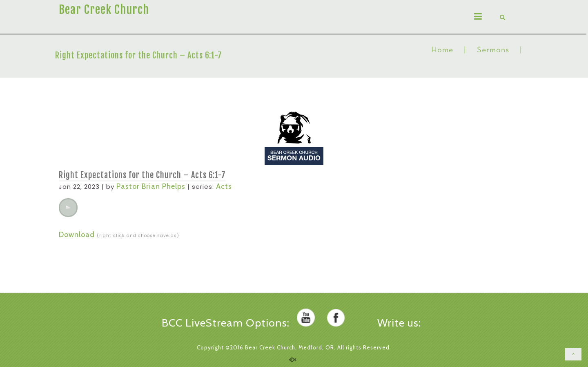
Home (442, 50)
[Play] (68, 208)
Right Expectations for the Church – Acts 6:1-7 (142, 175)
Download (77, 235)
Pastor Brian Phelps (151, 186)
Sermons (493, 50)
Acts (224, 186)
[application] (68, 208)
